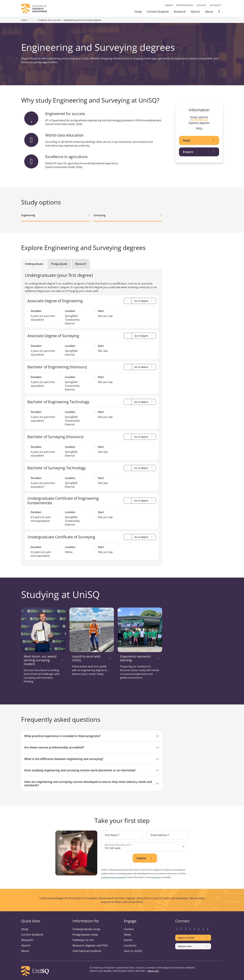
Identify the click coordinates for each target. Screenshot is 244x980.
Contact (201, 5)
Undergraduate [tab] (34, 264)
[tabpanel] (92, 416)
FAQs (199, 128)
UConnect (216, 5)
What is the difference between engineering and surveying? (64, 759)
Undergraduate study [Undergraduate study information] (86, 929)
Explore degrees (199, 123)
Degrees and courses (50, 20)
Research (180, 12)
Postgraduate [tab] (59, 264)
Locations (130, 945)
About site (153, 971)
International (185, 5)
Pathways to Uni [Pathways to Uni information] (83, 940)
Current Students (158, 12)
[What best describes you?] (145, 847)
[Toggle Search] (219, 12)
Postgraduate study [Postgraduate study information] (85, 934)
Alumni (195, 12)
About (209, 12)
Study (138, 12)
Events (128, 940)
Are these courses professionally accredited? (54, 747)
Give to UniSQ (133, 951)
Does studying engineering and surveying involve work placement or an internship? (80, 770)
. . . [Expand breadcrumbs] (33, 20)
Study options (199, 117)
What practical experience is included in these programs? (62, 736)
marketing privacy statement (113, 877)
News (128, 934)
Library (169, 5)
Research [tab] (81, 264)
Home (24, 20)
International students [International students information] (87, 951)
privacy (157, 877)
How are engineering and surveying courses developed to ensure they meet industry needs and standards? (88, 783)
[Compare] (128, 301)
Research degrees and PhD (90, 945)
